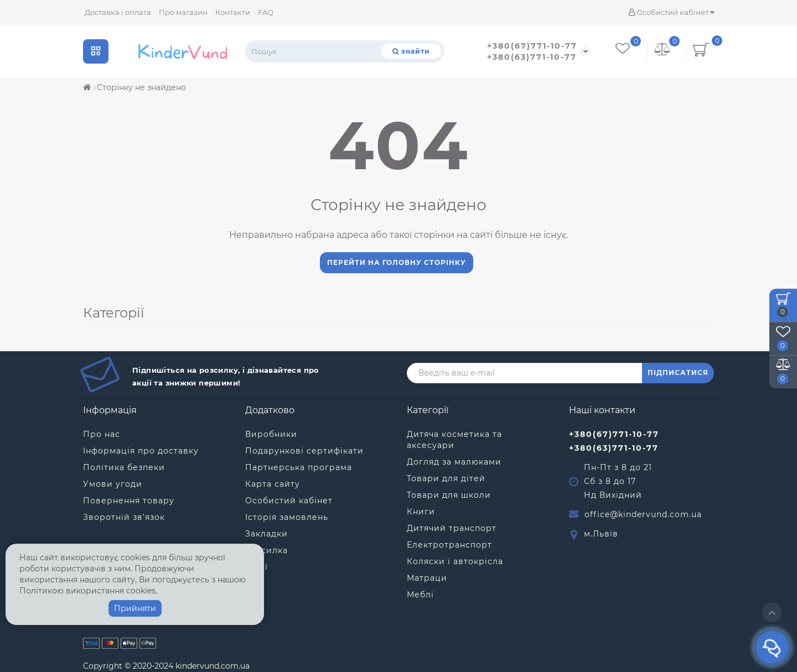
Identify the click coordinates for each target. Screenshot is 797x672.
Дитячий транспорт (452, 528)
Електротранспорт (449, 545)
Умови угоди (113, 484)
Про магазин (183, 12)
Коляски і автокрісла (455, 561)
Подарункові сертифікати (304, 451)
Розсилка (266, 550)
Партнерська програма (299, 467)
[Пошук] (411, 51)
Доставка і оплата (118, 12)
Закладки (266, 534)
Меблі (420, 595)
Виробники (271, 434)
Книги (421, 512)
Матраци (427, 578)
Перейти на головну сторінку (397, 262)
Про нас (102, 434)
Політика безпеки (124, 467)
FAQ (266, 12)
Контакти (233, 12)
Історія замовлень (287, 517)
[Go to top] (772, 613)
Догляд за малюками (454, 462)
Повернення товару (129, 501)
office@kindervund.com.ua (643, 514)
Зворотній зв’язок (124, 517)
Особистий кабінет (671, 12)
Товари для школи (449, 495)
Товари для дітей (446, 478)
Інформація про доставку (141, 451)
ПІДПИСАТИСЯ (678, 373)
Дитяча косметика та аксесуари (454, 440)
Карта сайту (273, 484)
